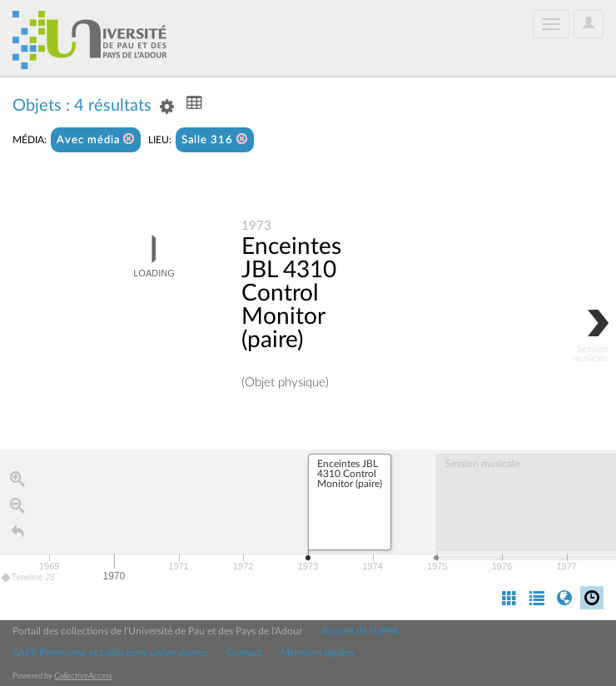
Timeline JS (29, 577)
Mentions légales (317, 653)
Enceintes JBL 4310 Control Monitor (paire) (291, 293)
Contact (244, 653)
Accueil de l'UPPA (360, 631)
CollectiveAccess (83, 676)
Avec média (96, 139)
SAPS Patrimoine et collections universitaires (110, 653)
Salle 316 (215, 139)
